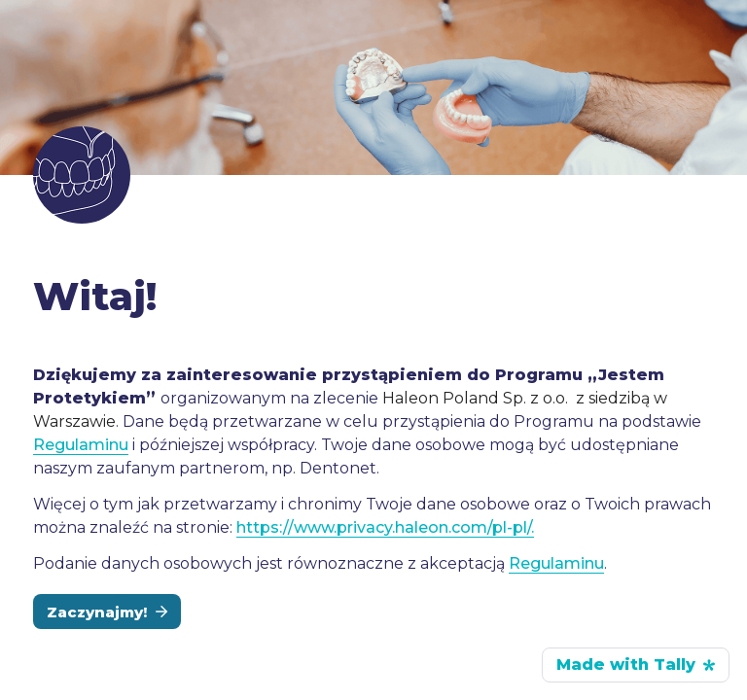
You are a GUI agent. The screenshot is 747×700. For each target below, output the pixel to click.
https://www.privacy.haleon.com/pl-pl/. (385, 527)
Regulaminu (81, 445)
